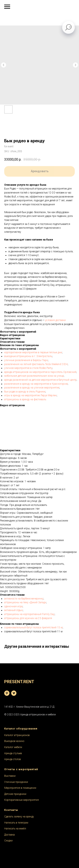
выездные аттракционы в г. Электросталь (28, 356)
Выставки (10, 776)
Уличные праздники (16, 782)
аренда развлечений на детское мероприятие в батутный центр (40, 380)
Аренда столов (13, 759)
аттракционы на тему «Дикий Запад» (25, 602)
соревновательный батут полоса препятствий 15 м (33, 627)
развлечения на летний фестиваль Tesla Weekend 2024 (36, 364)
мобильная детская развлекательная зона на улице (34, 376)
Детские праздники (15, 794)
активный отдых (13, 610)
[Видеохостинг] (14, 693)
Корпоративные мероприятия (21, 800)
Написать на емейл (15, 829)
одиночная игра (13, 606)
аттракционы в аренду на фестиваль (25, 399)
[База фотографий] (7, 693)
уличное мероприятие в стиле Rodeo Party (28, 368)
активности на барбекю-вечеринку (24, 599)
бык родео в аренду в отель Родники (25, 392)
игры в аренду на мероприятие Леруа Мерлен (30, 395)
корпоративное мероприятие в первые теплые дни (33, 352)
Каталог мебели (13, 747)
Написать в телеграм (16, 823)
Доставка (9, 835)
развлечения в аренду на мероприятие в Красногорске (36, 384)
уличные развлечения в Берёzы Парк (26, 360)
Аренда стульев (13, 753)
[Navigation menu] (7, 7)
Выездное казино (14, 741)
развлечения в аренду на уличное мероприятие (32, 388)
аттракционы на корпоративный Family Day (29, 614)
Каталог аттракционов (17, 735)
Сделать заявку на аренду (19, 817)
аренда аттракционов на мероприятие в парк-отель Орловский (40, 372)
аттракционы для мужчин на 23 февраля (28, 618)
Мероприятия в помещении (20, 788)
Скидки (8, 841)
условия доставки (55, 320)
